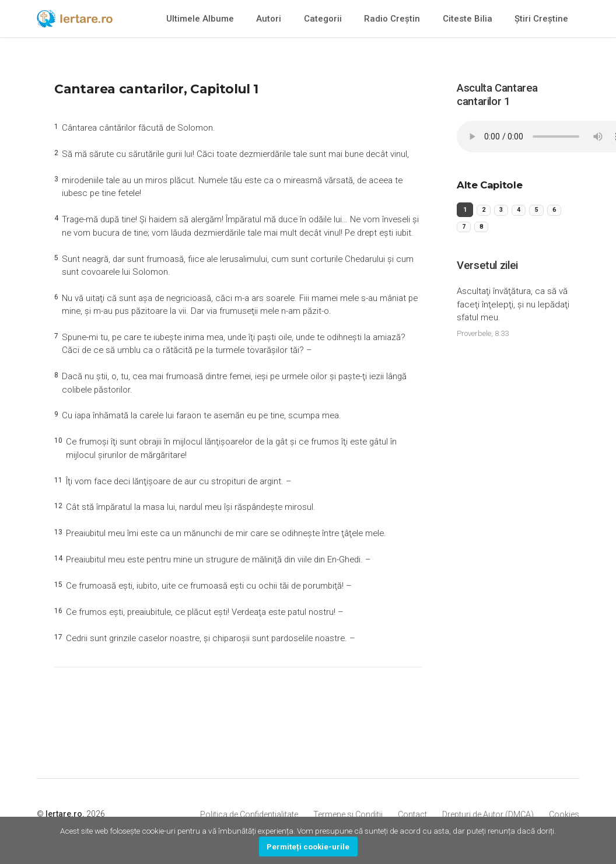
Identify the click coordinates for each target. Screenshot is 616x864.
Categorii (323, 19)
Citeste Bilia (468, 19)
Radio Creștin (392, 19)
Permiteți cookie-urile (308, 846)
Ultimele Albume (200, 19)
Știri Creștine (541, 19)
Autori (269, 19)
